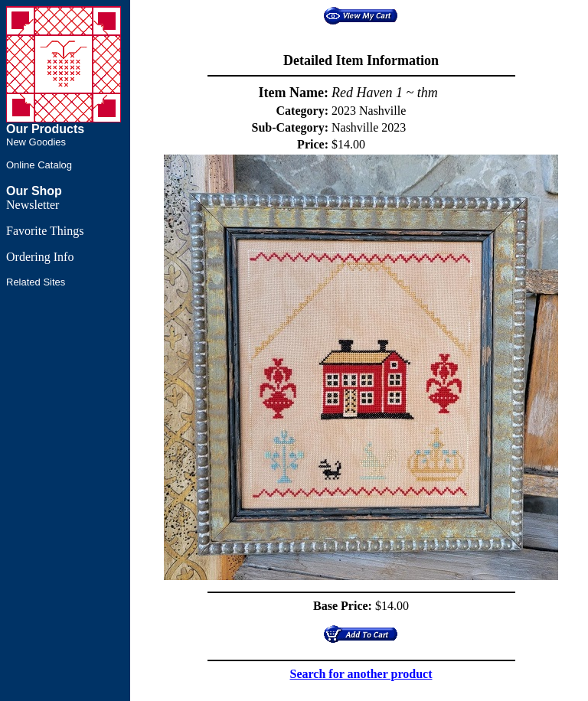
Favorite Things (45, 231)
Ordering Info (40, 257)
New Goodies (36, 142)
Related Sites (36, 282)
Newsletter (33, 205)
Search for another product (361, 674)
